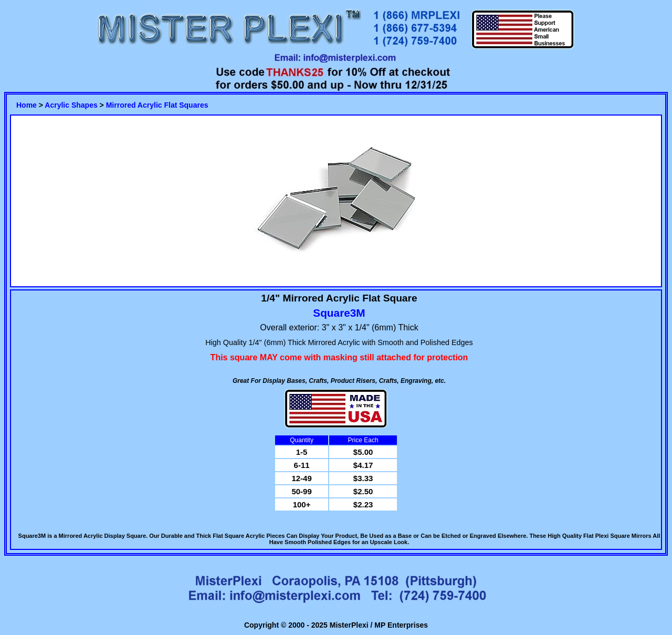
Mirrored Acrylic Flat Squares (157, 105)
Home (27, 105)
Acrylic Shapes (71, 105)
